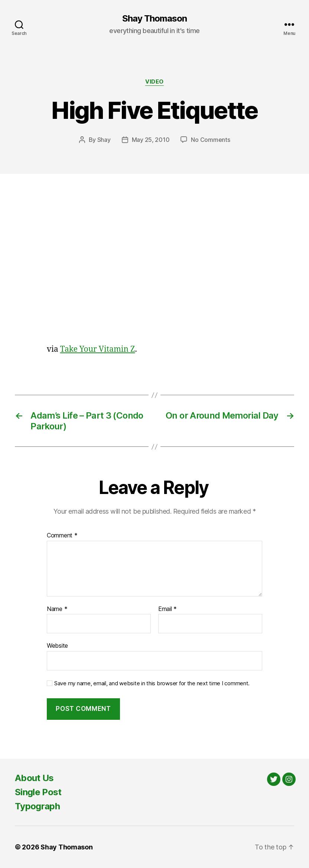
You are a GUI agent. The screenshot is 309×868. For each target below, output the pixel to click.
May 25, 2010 (151, 140)
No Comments (210, 140)
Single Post (38, 792)
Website (57, 646)
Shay (104, 140)
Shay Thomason (154, 19)
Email (167, 609)
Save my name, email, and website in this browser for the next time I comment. (152, 683)
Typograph (37, 806)
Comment (62, 536)
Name (57, 609)
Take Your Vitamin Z (98, 349)
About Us (34, 778)
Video (154, 82)
